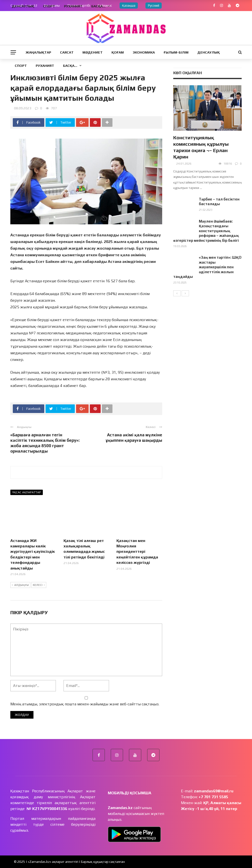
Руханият (45, 66)
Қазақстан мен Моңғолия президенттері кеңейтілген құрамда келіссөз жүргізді (137, 552)
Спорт (21, 66)
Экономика (144, 52)
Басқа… (70, 66)
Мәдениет (93, 52)
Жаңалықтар (38, 52)
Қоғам (118, 52)
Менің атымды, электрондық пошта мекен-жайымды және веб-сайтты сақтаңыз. (85, 704)
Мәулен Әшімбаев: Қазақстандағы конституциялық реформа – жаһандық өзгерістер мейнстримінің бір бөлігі (206, 231)
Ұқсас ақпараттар (27, 492)
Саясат (67, 52)
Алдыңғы (20, 585)
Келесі (39, 585)
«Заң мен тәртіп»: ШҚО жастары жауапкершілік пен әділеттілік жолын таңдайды (207, 267)
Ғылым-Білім (176, 52)
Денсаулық (209, 52)
